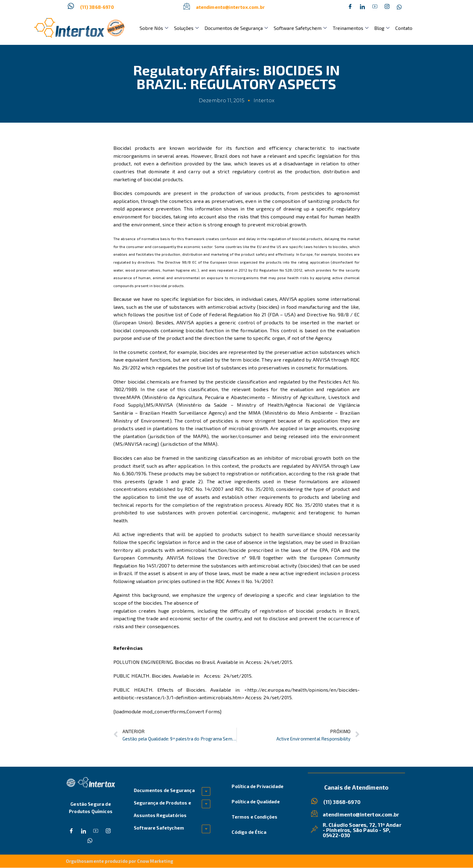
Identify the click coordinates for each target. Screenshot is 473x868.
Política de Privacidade (258, 786)
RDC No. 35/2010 (254, 489)
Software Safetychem (297, 28)
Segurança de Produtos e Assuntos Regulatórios (162, 809)
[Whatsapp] (399, 7)
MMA (256, 413)
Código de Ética (249, 832)
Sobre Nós (153, 28)
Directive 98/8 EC (181, 262)
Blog (376, 28)
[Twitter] (362, 7)
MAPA (134, 397)
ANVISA (289, 299)
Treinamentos (346, 28)
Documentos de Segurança (234, 28)
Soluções (185, 28)
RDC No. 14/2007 (204, 489)
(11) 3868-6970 (97, 7)
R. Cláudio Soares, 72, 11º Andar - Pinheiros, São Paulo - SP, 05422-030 (362, 830)
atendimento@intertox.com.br (230, 7)
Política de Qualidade (256, 801)
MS (150, 405)
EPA (324, 550)
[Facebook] (350, 7)
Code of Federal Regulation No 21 (228, 314)
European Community (138, 558)
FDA (337, 550)
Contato (397, 28)
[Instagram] (387, 7)
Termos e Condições (254, 817)
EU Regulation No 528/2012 (278, 270)
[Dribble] (375, 7)
